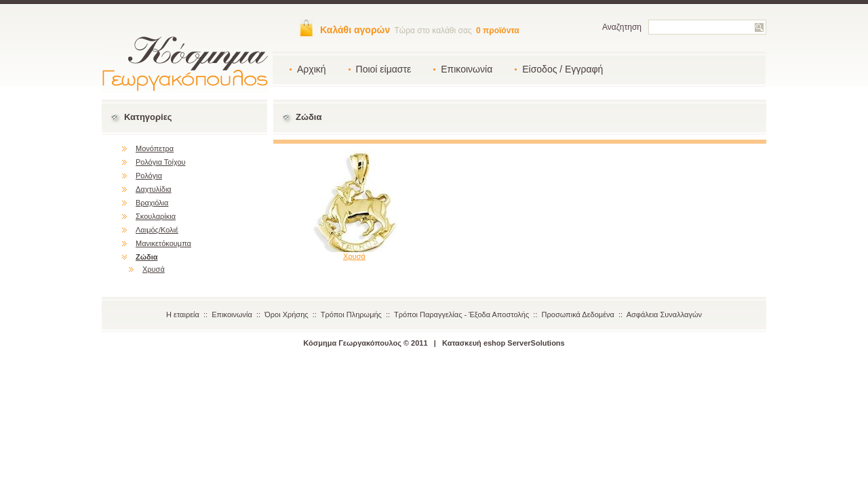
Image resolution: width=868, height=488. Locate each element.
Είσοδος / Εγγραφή (563, 69)
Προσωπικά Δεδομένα (578, 314)
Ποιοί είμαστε (384, 69)
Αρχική (312, 69)
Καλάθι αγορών (355, 30)
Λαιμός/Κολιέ (157, 230)
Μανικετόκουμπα (163, 243)
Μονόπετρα (155, 148)
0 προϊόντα (498, 30)
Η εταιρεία (183, 314)
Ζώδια (147, 257)
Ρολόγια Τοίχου (161, 162)
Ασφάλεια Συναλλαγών (664, 314)
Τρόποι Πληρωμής (351, 314)
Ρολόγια (149, 176)
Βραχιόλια (152, 203)
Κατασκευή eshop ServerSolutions (504, 343)
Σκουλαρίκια (156, 216)
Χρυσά (154, 269)
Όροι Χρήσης (286, 314)
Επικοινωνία (467, 69)
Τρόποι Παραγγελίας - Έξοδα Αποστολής (461, 314)
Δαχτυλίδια (154, 189)
